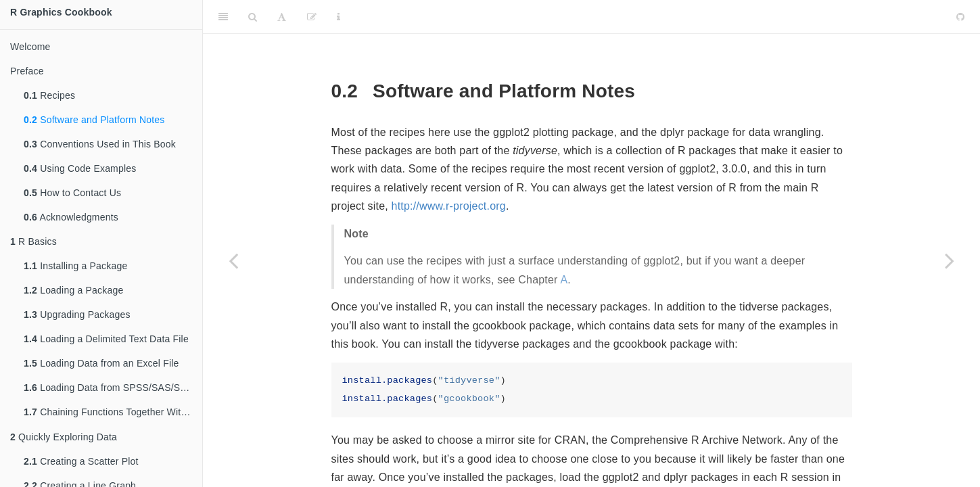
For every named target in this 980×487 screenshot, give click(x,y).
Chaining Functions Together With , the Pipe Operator (113, 413)
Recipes (49, 95)
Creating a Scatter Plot (81, 463)
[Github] (960, 17)
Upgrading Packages (77, 315)
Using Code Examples (80, 168)
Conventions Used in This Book (100, 144)
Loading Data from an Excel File (101, 363)
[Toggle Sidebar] (223, 17)
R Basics (33, 241)
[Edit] (312, 17)
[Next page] (950, 260)
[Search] (253, 17)
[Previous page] (233, 260)
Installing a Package (75, 266)
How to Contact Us (72, 193)
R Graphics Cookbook (61, 12)
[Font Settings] (282, 17)
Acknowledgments (71, 217)
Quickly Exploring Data (64, 438)
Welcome (30, 47)
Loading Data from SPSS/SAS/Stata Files (113, 388)
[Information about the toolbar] (339, 17)
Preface (27, 71)
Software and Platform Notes (94, 120)
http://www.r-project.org (449, 206)
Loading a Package (73, 290)
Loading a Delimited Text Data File (106, 339)
